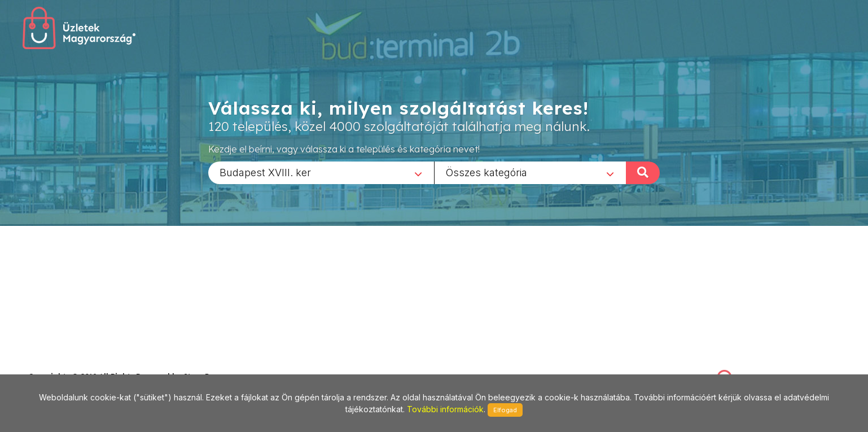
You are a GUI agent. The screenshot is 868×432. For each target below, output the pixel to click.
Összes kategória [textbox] (486, 172)
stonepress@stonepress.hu (74, 364)
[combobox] (321, 172)
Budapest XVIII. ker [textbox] (265, 172)
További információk (445, 409)
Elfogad (505, 410)
